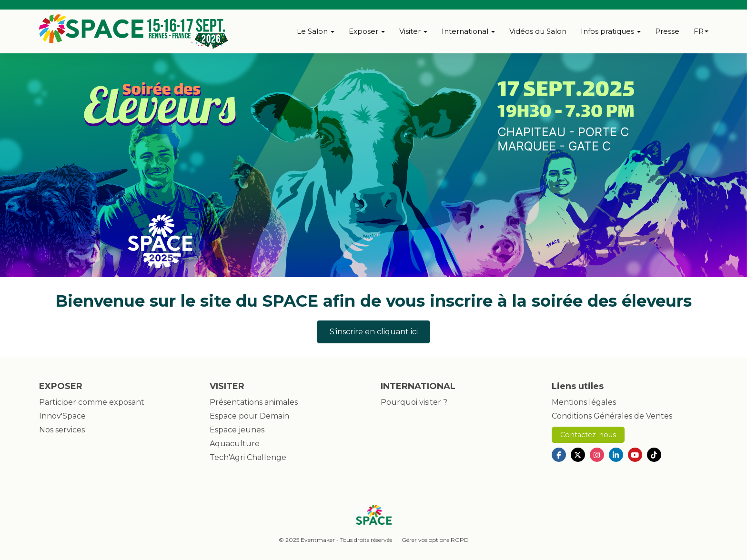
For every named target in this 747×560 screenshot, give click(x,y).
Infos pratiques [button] (611, 31)
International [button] (468, 31)
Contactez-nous (588, 435)
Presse (667, 31)
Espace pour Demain (249, 416)
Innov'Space (62, 416)
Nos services (62, 430)
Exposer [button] (367, 31)
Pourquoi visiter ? (414, 402)
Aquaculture (235, 444)
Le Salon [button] (316, 31)
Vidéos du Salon (538, 31)
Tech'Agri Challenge (248, 457)
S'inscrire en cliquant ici (374, 332)
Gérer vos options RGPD (435, 540)
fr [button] (701, 31)
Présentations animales (254, 402)
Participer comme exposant (92, 402)
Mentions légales (584, 402)
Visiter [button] (413, 31)
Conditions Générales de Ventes (612, 416)
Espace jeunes (237, 430)
